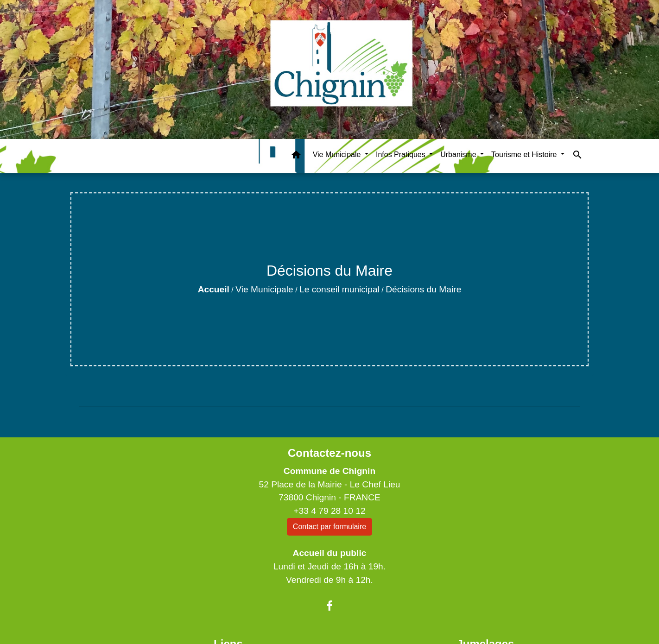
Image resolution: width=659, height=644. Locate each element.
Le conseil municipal (339, 289)
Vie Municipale (264, 289)
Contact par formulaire (329, 527)
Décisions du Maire (423, 289)
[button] (296, 156)
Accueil (214, 289)
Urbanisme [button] (459, 155)
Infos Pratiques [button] (402, 155)
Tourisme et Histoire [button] (525, 155)
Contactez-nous (329, 453)
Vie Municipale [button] (338, 155)
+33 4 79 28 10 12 (329, 511)
